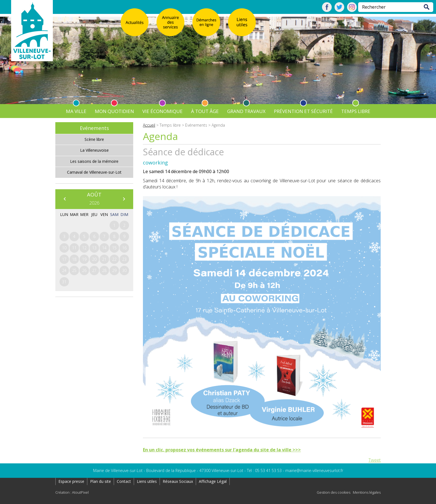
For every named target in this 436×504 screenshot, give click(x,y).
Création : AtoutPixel (72, 492)
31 (64, 282)
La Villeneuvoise (94, 150)
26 (84, 270)
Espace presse (71, 481)
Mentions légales (367, 492)
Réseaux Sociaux (178, 481)
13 (94, 248)
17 (64, 259)
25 (74, 270)
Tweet (375, 460)
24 (64, 270)
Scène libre (94, 139)
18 (74, 259)
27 (94, 270)
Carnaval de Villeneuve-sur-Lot (94, 172)
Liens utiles (147, 481)
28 (104, 270)
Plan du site (101, 481)
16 (124, 248)
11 (74, 248)
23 (124, 259)
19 (84, 259)
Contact (124, 481)
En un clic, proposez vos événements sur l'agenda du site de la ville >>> (222, 450)
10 (64, 248)
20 (94, 259)
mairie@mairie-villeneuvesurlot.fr (314, 470)
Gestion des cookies (334, 492)
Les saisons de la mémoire (94, 161)
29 (114, 270)
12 (84, 248)
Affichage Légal (213, 481)
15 (114, 248)
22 (114, 259)
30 (124, 270)
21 (104, 259)
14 (104, 248)
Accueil (149, 125)
